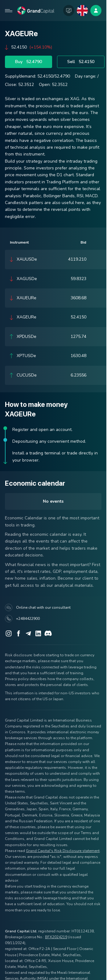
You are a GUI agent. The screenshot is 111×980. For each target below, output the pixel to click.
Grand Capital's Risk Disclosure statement (63, 851)
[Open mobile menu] (9, 11)
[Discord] (48, 633)
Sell (81, 62)
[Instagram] (9, 633)
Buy (29, 62)
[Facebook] (18, 633)
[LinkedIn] (38, 633)
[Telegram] (28, 633)
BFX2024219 (56, 937)
